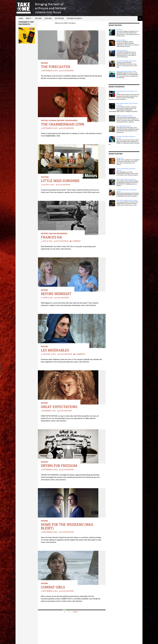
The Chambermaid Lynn (63, 124)
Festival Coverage (49, 121)
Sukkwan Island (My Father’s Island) (126, 71)
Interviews (59, 18)
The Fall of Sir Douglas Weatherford (126, 61)
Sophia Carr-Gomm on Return (125, 116)
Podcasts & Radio (74, 18)
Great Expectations (59, 407)
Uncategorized (71, 121)
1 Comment (76, 241)
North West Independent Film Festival (127, 200)
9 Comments (80, 354)
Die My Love (120, 158)
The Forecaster (56, 67)
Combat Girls (53, 587)
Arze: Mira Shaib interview (124, 126)
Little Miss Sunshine (60, 181)
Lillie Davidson (67, 71)
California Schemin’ (122, 51)
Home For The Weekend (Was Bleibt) (67, 526)
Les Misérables (55, 350)
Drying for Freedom (59, 466)
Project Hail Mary (121, 40)
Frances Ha (52, 237)
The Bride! (119, 30)
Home (21, 18)
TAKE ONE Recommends (58, 234)
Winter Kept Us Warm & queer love (126, 179)
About (28, 18)
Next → (76, 612)
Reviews (38, 18)
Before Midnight (56, 294)
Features (48, 18)
